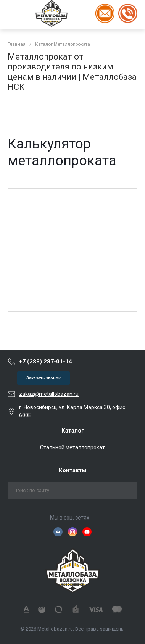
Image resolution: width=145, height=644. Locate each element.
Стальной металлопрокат (72, 447)
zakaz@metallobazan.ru (49, 394)
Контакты (72, 470)
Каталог (73, 431)
